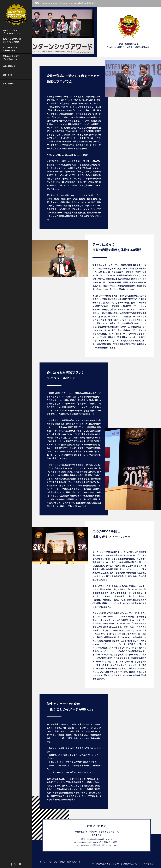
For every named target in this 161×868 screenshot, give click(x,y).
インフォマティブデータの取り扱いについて (60, 862)
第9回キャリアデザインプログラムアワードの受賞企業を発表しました (72, 3)
